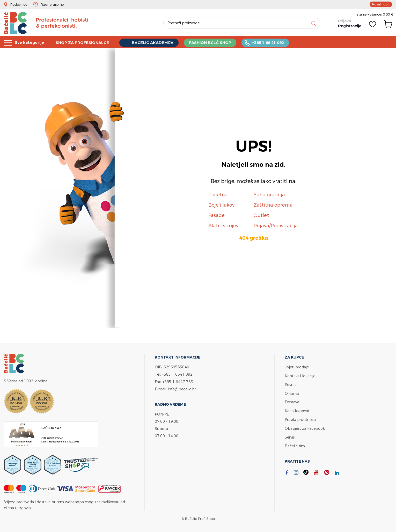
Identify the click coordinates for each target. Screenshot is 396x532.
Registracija (350, 26)
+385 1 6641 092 (177, 374)
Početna (218, 195)
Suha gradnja (269, 195)
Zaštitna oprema (273, 205)
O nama (292, 393)
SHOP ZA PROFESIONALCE (83, 42)
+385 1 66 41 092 (269, 42)
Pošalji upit (381, 4)
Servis (290, 435)
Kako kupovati (298, 410)
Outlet (261, 215)
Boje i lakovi (222, 205)
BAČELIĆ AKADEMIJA (153, 42)
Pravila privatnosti (300, 418)
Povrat (290, 384)
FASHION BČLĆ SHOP (211, 42)
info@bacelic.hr (182, 389)
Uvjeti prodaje (297, 367)
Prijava (344, 21)
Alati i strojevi (224, 226)
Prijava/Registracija (276, 226)
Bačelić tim (295, 444)
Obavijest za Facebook (305, 427)
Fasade (217, 215)
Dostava (292, 401)
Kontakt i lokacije (300, 376)
